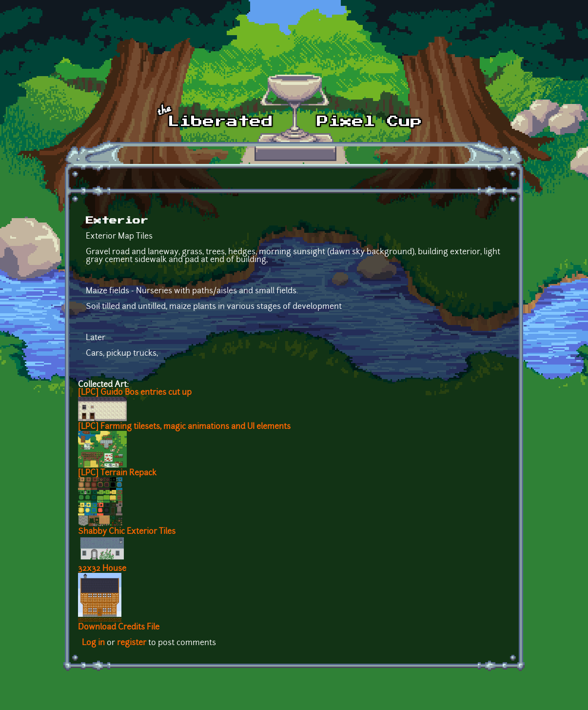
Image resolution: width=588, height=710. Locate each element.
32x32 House (102, 569)
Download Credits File (119, 628)
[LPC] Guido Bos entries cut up (135, 393)
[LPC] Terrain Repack (117, 473)
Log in (93, 643)
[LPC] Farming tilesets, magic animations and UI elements (184, 427)
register (132, 643)
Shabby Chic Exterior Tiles (127, 532)
